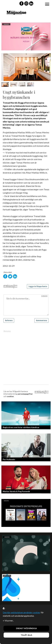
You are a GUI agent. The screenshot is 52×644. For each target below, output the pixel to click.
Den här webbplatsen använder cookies (21, 612)
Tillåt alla (26, 635)
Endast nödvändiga (26, 628)
